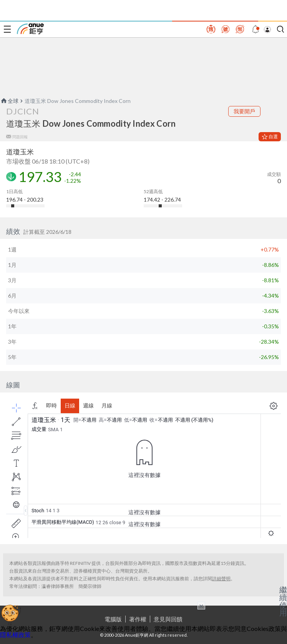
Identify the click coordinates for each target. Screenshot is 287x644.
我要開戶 (244, 111)
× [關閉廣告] (201, 606)
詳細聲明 (221, 579)
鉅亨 (30, 29)
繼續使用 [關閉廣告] (283, 601)
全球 (9, 101)
